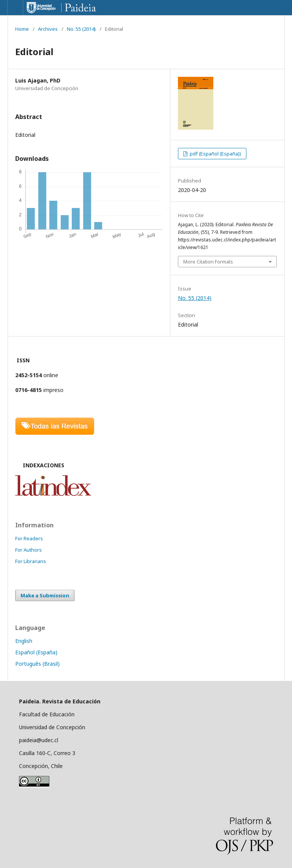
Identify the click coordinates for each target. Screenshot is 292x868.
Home (22, 29)
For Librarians (31, 561)
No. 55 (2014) (81, 29)
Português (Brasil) (37, 664)
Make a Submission (45, 595)
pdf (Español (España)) (215, 154)
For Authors (29, 550)
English (24, 641)
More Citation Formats (208, 262)
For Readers (29, 538)
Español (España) (36, 652)
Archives (48, 29)
